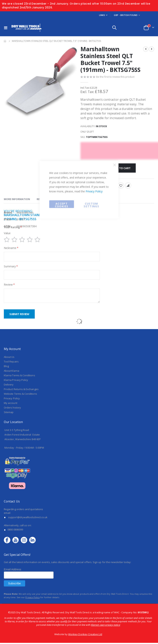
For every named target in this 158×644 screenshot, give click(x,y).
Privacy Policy (94, 191)
